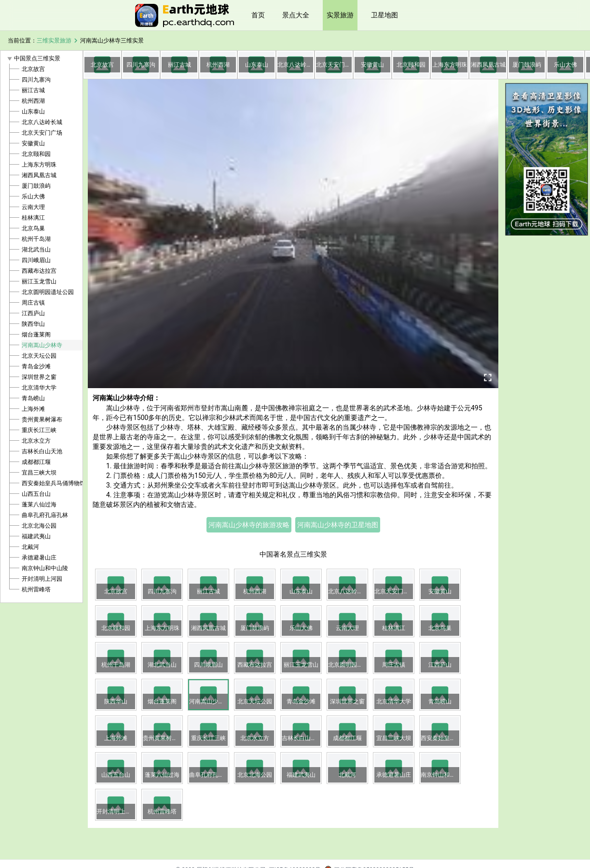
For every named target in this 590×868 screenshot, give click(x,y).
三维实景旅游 (54, 41)
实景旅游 (340, 15)
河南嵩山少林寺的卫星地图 (338, 525)
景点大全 (296, 15)
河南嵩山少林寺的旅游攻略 (249, 525)
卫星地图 (384, 15)
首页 (258, 15)
